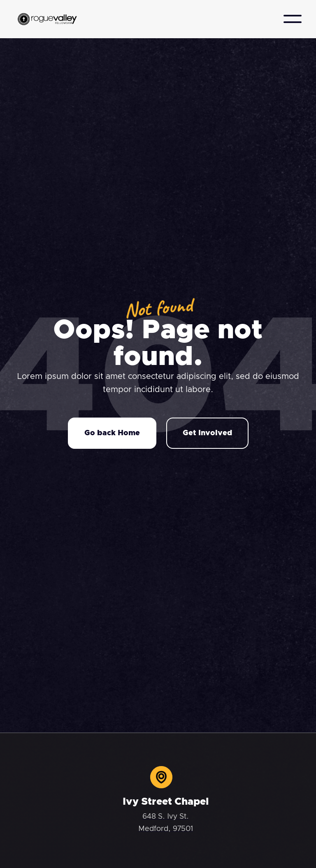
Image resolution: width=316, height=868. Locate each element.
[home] (47, 19)
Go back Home (112, 433)
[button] (293, 19)
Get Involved (207, 433)
